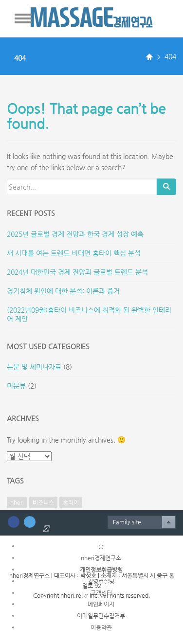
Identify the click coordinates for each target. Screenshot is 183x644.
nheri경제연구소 (101, 558)
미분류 (16, 386)
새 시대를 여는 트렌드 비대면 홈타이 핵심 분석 (74, 253)
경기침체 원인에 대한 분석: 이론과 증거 (63, 291)
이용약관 (101, 627)
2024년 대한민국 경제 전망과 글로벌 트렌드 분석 (77, 272)
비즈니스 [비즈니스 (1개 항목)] (43, 502)
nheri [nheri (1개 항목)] (17, 502)
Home (149, 57)
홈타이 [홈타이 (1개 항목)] (71, 502)
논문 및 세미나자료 (34, 367)
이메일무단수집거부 (101, 616)
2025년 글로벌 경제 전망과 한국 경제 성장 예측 (75, 234)
